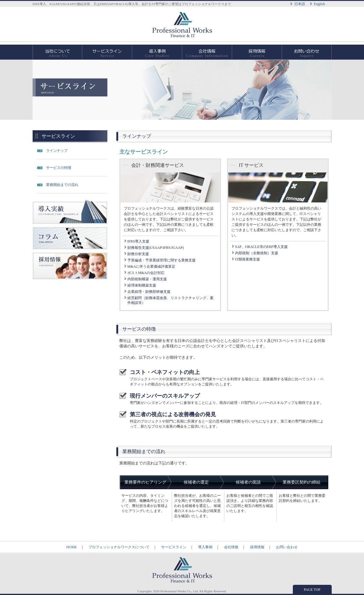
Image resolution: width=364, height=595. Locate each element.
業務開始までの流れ (62, 185)
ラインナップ (57, 151)
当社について (57, 52)
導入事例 (157, 52)
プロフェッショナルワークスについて (119, 547)
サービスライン (107, 52)
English (320, 4)
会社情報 (207, 52)
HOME (72, 547)
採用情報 (257, 52)
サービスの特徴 (59, 168)
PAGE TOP (312, 590)
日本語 (300, 4)
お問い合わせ (307, 52)
